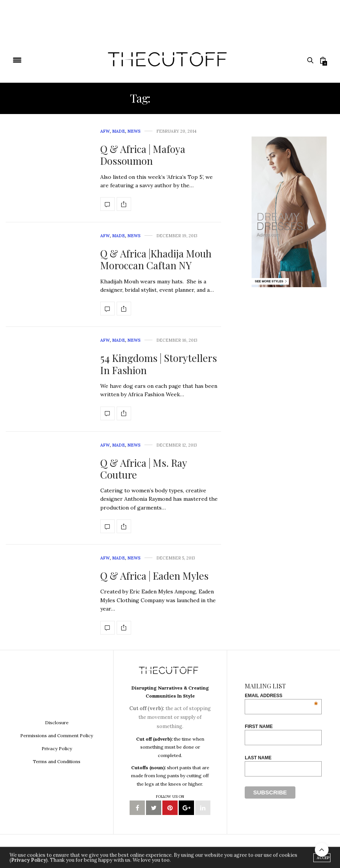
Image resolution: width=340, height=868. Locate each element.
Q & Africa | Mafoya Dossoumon (143, 155)
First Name (259, 727)
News (134, 131)
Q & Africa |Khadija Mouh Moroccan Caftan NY (156, 259)
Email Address (281, 696)
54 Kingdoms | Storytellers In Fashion (159, 364)
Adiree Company (229, 849)
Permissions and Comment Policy (57, 735)
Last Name (258, 758)
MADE (119, 131)
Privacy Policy (57, 748)
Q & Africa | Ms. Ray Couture (144, 469)
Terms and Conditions (57, 761)
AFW (105, 131)
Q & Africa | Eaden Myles (154, 576)
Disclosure (57, 723)
